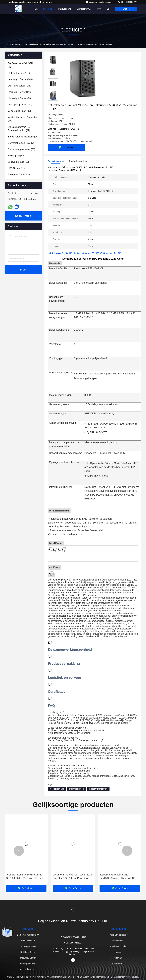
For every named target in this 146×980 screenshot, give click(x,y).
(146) (20, 86)
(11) (16, 168)
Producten (48, 9)
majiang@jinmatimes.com (99, 2)
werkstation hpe (57, 789)
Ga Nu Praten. (23, 216)
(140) (20, 105)
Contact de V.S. (84, 9)
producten (17, 44)
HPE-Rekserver (32, 44)
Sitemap (118, 958)
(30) (19, 111)
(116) (19, 73)
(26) (20, 98)
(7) (21, 143)
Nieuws (118, 952)
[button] (53, 99)
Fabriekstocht (118, 941)
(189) (20, 79)
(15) (17, 156)
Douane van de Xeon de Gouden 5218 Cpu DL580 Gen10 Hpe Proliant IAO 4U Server (73, 877)
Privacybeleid (118, 964)
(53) (18, 162)
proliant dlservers (77, 789)
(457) (20, 65)
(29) (19, 174)
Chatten (126, 9)
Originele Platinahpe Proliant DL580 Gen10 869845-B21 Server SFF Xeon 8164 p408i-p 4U (25, 877)
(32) (19, 129)
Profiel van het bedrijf (118, 935)
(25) (22, 119)
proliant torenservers (99, 789)
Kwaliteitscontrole (118, 946)
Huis (36, 9)
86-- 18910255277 (127, 2)
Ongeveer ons (65, 9)
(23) (21, 149)
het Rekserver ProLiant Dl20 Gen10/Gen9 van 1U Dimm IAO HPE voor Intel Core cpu (118, 877)
